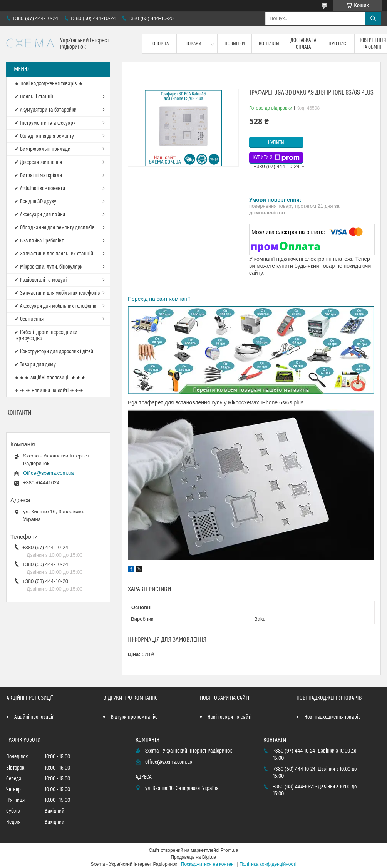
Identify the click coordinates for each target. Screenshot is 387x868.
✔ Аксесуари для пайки (40, 215)
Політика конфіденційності (268, 864)
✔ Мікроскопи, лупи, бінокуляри (49, 267)
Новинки (235, 44)
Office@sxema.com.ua (48, 473)
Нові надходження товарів (333, 717)
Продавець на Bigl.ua (193, 857)
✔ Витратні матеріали (38, 175)
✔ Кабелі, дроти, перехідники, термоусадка (46, 336)
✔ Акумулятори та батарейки (45, 110)
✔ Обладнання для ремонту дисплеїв (54, 228)
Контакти (269, 44)
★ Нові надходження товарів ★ (49, 84)
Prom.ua (229, 850)
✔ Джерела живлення (38, 162)
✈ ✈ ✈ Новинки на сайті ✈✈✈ (49, 391)
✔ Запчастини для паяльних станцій (54, 254)
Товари (194, 44)
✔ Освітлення (29, 319)
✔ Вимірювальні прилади (42, 149)
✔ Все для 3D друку (35, 202)
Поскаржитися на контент (208, 864)
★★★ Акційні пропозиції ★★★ (50, 378)
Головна (159, 44)
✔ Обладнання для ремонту (44, 136)
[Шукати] (373, 18)
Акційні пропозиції (34, 717)
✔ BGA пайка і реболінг (39, 241)
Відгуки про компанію (134, 717)
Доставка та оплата (303, 44)
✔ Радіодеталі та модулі (40, 280)
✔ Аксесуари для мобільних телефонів (55, 306)
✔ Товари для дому (35, 365)
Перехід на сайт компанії (159, 299)
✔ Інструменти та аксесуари (45, 123)
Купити (276, 143)
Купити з (276, 158)
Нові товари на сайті (230, 717)
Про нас (337, 44)
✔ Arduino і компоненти (40, 189)
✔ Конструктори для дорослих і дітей (54, 352)
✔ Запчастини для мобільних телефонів (57, 293)
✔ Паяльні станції (34, 97)
